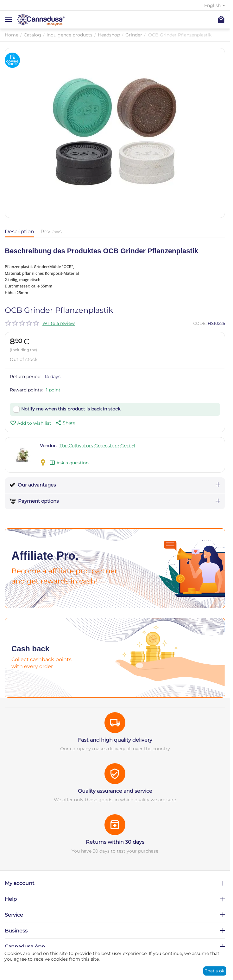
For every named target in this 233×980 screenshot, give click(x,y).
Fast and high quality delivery (115, 740)
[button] (65, 423)
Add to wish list (31, 423)
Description (19, 232)
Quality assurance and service (115, 791)
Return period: (26, 377)
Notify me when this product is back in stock (71, 409)
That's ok (215, 971)
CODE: (200, 323)
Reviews (51, 232)
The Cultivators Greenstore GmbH (97, 446)
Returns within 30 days (115, 842)
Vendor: (48, 446)
